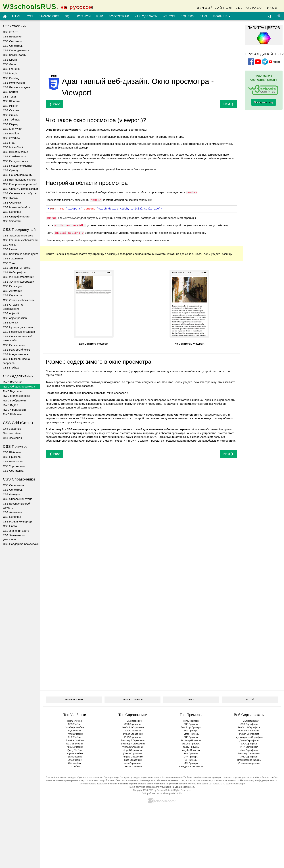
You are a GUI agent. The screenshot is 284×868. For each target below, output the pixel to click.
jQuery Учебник (75, 750)
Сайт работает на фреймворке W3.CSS (162, 793)
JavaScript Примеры (191, 727)
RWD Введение (13, 382)
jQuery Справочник (133, 753)
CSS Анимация (12, 512)
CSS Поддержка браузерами (21, 544)
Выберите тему (264, 102)
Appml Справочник (133, 750)
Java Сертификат (249, 750)
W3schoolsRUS (48, 7)
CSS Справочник (14, 485)
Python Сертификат (249, 734)
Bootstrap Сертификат (249, 753)
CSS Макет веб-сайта (16, 207)
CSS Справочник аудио (18, 499)
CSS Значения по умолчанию (14, 537)
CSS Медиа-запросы (16, 354)
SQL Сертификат (249, 744)
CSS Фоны (10, 64)
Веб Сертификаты (249, 715)
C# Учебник (75, 767)
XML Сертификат (249, 757)
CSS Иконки (11, 106)
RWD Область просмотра (19, 387)
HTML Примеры (191, 721)
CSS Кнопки (10, 322)
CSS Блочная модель (16, 87)
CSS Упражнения (14, 466)
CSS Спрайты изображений (20, 189)
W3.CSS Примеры (191, 744)
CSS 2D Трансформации (18, 277)
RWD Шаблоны (12, 414)
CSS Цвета (10, 60)
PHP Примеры (191, 737)
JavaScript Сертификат (249, 727)
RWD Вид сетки (13, 391)
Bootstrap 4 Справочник (133, 744)
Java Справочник (133, 763)
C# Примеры (191, 760)
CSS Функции (11, 494)
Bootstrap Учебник (75, 740)
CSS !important (12, 221)
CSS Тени (9, 263)
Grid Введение (12, 429)
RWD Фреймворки (14, 410)
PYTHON (84, 16)
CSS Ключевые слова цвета (21, 254)
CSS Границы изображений (20, 240)
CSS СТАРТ (10, 32)
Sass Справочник (133, 760)
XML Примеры (191, 763)
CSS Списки (11, 115)
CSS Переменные (14, 345)
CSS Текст (10, 97)
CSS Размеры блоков (16, 350)
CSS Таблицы (12, 119)
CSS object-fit (11, 313)
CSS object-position (15, 318)
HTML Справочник (133, 721)
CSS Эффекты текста (17, 268)
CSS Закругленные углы (18, 235)
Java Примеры (191, 753)
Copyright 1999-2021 (143, 790)
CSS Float (9, 143)
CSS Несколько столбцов (19, 332)
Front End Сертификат (249, 731)
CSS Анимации (12, 291)
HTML (17, 16)
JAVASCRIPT (49, 16)
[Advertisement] (141, 48)
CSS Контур (10, 92)
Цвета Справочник (133, 767)
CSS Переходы (12, 286)
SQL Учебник (75, 731)
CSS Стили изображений (19, 300)
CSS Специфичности (16, 216)
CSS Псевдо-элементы (17, 166)
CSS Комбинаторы (15, 156)
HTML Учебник (75, 721)
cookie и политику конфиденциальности (257, 780)
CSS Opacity (11, 170)
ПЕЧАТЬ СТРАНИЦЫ (133, 700)
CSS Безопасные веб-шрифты (17, 506)
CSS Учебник (75, 724)
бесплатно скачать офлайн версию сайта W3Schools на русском (143, 784)
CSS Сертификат (14, 471)
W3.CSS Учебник (75, 744)
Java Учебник (75, 760)
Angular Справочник (133, 757)
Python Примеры (191, 734)
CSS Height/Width (14, 83)
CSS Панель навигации (18, 175)
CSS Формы (11, 198)
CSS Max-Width (13, 129)
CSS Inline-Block (13, 147)
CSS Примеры (12, 457)
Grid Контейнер (12, 433)
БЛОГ (191, 700)
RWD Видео (11, 405)
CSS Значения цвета (16, 531)
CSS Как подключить (16, 50)
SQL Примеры (191, 731)
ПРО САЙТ (250, 700)
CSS (30, 16)
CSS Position (11, 133)
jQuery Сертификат (249, 740)
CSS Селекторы (13, 46)
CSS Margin (10, 73)
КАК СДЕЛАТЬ (146, 16)
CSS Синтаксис (13, 41)
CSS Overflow (11, 138)
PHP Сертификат (249, 747)
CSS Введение (12, 36)
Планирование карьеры (249, 760)
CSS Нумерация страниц (19, 327)
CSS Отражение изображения (13, 307)
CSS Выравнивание (15, 152)
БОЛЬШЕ (222, 16)
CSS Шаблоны (12, 452)
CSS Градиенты (13, 258)
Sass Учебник (75, 757)
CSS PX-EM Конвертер (17, 521)
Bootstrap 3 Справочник (133, 740)
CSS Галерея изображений (20, 184)
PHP (100, 16)
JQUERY (188, 16)
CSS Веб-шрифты (14, 272)
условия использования (224, 780)
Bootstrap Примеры (191, 740)
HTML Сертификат (249, 721)
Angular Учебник (75, 753)
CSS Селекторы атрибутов (20, 193)
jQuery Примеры (191, 747)
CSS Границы (12, 69)
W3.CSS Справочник (133, 747)
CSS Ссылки (11, 110)
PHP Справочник (133, 737)
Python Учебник (75, 734)
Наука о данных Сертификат (249, 737)
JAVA (204, 16)
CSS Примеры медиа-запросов (17, 361)
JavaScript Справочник (133, 727)
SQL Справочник (133, 731)
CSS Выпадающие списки (19, 180)
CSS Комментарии (15, 55)
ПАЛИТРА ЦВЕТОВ (264, 28)
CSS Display (11, 124)
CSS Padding (11, 78)
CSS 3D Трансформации (18, 282)
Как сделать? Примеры (191, 767)
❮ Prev (54, 104)
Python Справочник (133, 734)
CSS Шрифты (12, 101)
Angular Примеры (191, 750)
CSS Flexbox (11, 368)
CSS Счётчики (12, 203)
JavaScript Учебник (75, 727)
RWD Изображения (15, 400)
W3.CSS (169, 16)
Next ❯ (228, 104)
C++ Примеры (191, 757)
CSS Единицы (12, 212)
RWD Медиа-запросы (16, 396)
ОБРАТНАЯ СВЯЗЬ (74, 700)
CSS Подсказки (13, 295)
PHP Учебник (75, 737)
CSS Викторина (13, 461)
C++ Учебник (75, 763)
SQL (68, 16)
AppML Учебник (75, 747)
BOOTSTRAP (119, 16)
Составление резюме (249, 763)
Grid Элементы (12, 438)
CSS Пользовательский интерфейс (18, 338)
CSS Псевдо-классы (16, 161)
